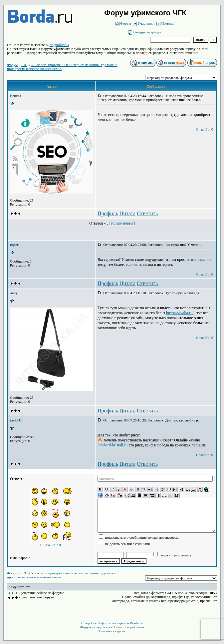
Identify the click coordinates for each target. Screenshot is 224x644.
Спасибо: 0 (205, 129)
